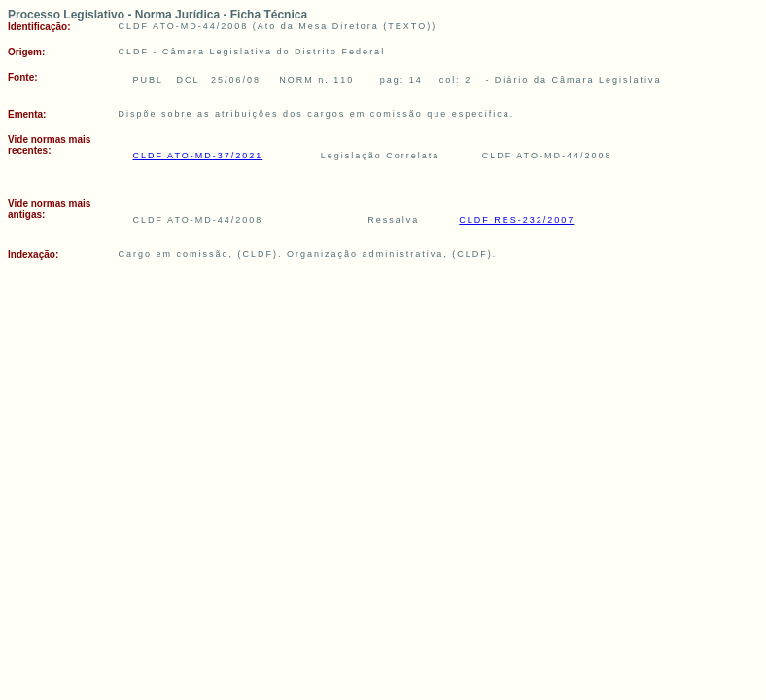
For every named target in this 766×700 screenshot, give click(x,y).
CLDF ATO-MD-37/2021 (198, 156)
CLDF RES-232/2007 (517, 220)
